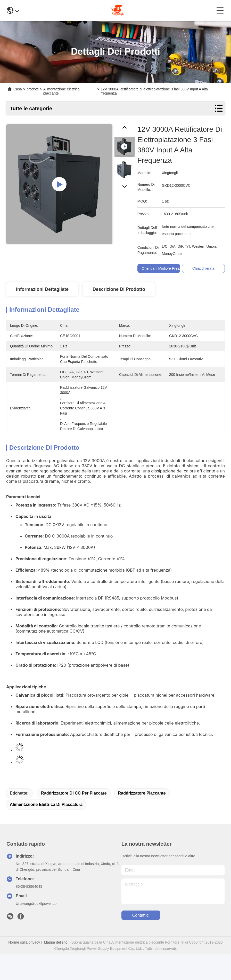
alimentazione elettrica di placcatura (46, 804)
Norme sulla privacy (24, 942)
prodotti (33, 89)
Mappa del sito (56, 942)
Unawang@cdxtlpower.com (38, 904)
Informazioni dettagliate (42, 289)
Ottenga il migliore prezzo (164, 268)
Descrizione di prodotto (119, 289)
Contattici (141, 915)
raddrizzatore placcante (142, 793)
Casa (18, 89)
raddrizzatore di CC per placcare (74, 793)
